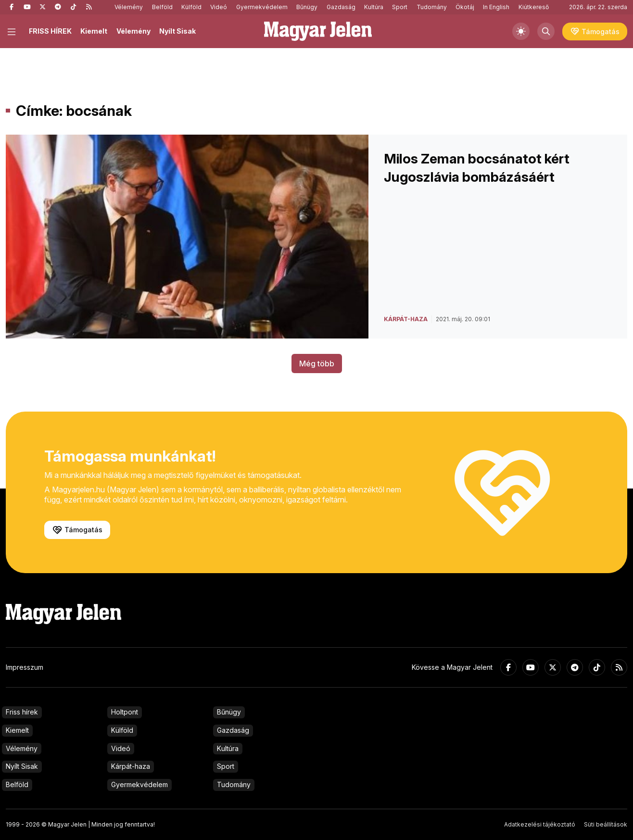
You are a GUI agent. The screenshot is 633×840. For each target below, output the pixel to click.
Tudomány (432, 7)
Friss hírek (22, 712)
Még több (317, 364)
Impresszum (25, 667)
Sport (400, 7)
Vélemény (129, 7)
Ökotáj (465, 7)
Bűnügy (307, 7)
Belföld (162, 7)
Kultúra (374, 7)
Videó (219, 7)
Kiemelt (94, 31)
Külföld (191, 7)
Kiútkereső (534, 7)
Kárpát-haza (131, 766)
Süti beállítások (606, 824)
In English (496, 7)
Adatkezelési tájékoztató (540, 824)
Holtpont (125, 712)
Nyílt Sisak (177, 31)
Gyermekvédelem (262, 7)
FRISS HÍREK (50, 31)
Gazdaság (341, 7)
